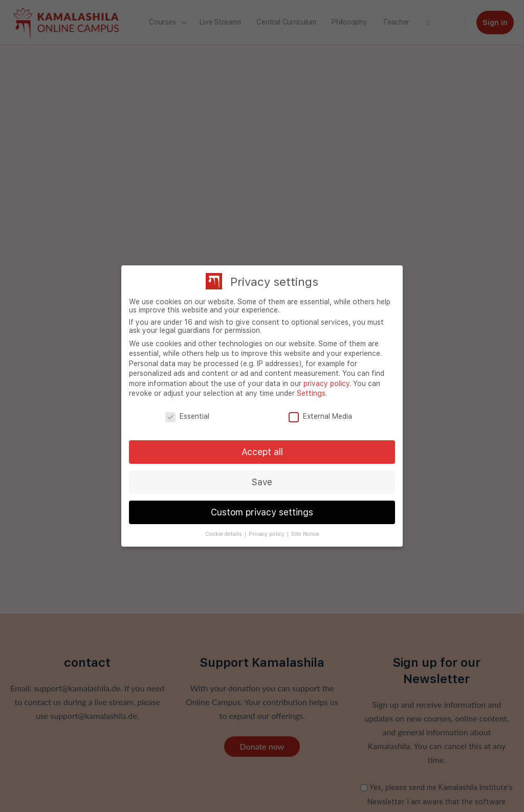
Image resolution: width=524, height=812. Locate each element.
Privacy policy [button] (267, 534)
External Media (320, 416)
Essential (187, 416)
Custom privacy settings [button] (262, 512)
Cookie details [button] (224, 534)
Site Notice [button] (305, 534)
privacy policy (326, 384)
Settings (311, 393)
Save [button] (262, 482)
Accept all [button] (262, 452)
